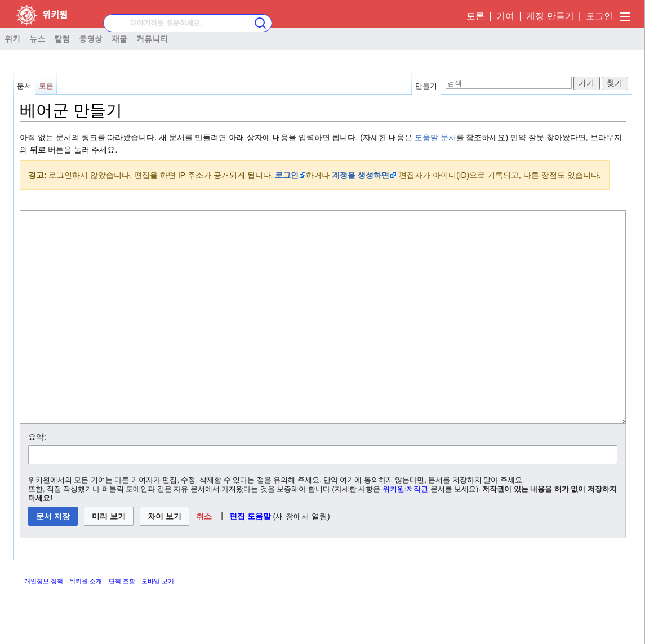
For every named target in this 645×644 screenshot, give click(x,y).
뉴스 (37, 38)
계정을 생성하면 (361, 175)
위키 (12, 38)
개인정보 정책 (44, 623)
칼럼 (62, 38)
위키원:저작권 (406, 531)
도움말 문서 (435, 137)
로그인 (599, 16)
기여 (505, 16)
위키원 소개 (86, 623)
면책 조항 (122, 623)
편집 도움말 (250, 558)
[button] (204, 559)
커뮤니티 (152, 38)
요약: (37, 479)
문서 (24, 86)
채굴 (119, 38)
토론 (475, 16)
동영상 (91, 38)
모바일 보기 (158, 623)
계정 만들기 (550, 16)
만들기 (426, 86)
